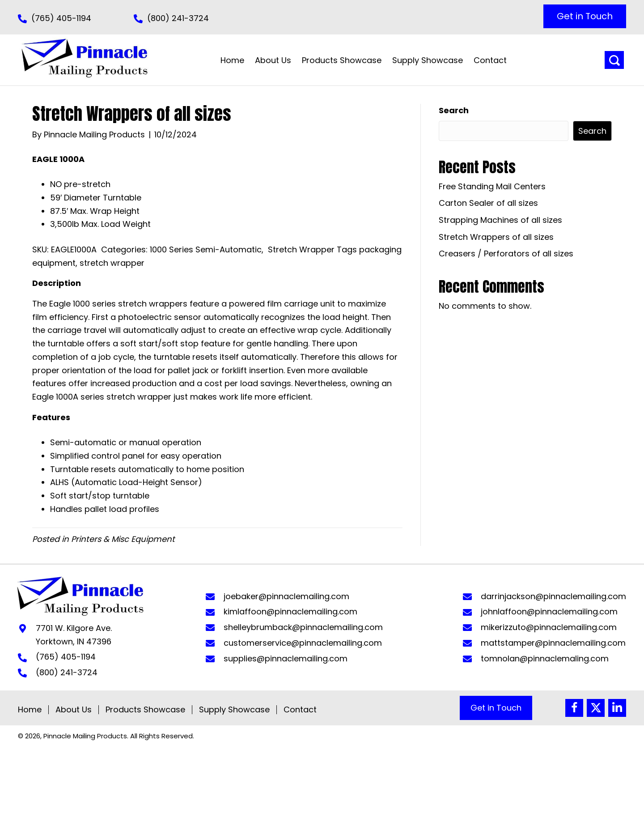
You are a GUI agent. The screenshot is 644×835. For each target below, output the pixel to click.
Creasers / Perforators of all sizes (506, 253)
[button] (585, 16)
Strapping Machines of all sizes (500, 220)
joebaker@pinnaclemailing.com (286, 596)
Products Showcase (145, 710)
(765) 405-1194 (61, 18)
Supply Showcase (234, 710)
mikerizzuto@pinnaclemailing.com (549, 627)
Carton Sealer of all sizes (488, 203)
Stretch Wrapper (301, 249)
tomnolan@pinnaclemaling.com (545, 658)
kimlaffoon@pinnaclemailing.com (290, 611)
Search (454, 110)
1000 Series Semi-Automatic (206, 249)
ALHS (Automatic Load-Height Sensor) (126, 482)
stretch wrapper (112, 263)
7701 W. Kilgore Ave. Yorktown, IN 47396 (74, 635)
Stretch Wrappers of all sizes (496, 237)
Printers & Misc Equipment (123, 539)
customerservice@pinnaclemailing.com (303, 643)
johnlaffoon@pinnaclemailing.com (549, 611)
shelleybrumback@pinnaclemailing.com (303, 627)
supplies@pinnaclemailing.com (286, 658)
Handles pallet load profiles (105, 509)
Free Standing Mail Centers (492, 186)
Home (30, 710)
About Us (74, 710)
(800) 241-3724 (178, 18)
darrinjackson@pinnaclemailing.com (553, 596)
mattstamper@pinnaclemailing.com (553, 643)
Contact (300, 710)
